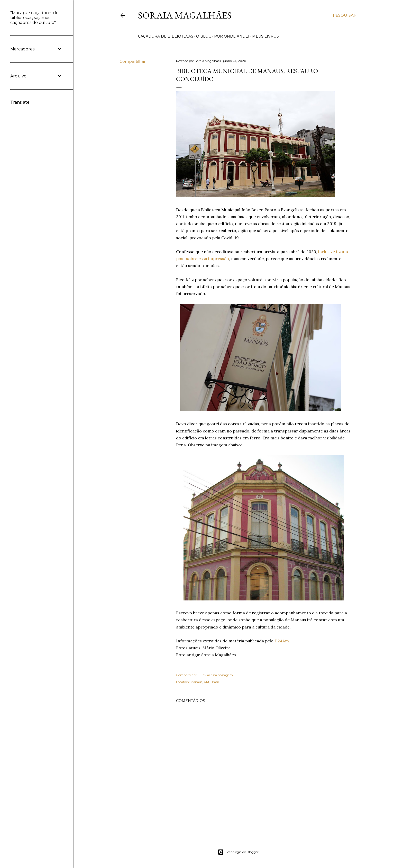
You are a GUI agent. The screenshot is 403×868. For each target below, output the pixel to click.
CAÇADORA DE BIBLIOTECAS (166, 36)
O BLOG (204, 36)
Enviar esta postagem (217, 675)
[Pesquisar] (345, 15)
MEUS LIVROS (265, 36)
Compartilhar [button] (132, 61)
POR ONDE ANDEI (232, 36)
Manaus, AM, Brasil (205, 682)
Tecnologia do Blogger (238, 852)
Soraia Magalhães (185, 15)
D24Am (282, 641)
